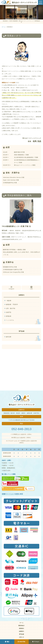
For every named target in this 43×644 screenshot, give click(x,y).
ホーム (21, 623)
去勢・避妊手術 (11, 308)
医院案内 (22, 628)
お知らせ (22, 637)
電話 (7, 642)
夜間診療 (9, 316)
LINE (31, 288)
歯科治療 (9, 337)
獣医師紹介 (22, 626)
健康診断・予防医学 (12, 304)
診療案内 (22, 631)
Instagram (11, 288)
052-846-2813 (21, 429)
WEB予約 (21, 642)
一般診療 (9, 301)
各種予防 (9, 312)
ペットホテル (10, 320)
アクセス (36, 642)
